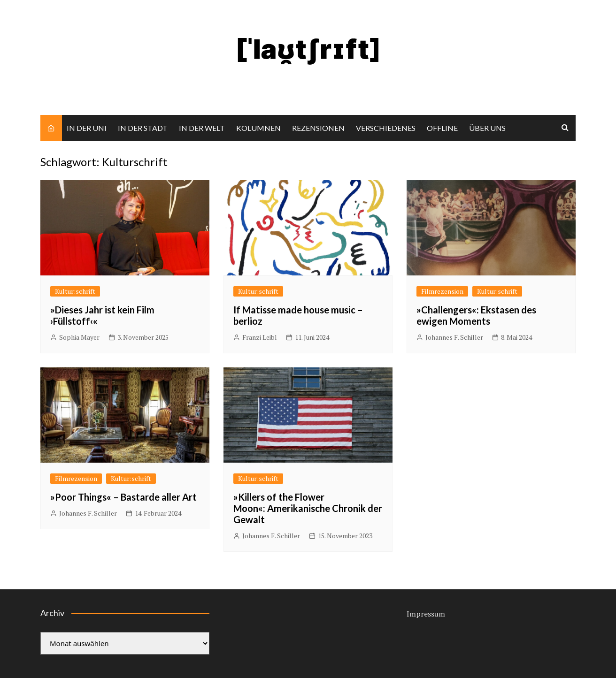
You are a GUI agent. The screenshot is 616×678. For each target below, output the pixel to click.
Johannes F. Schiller (454, 337)
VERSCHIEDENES (386, 128)
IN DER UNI (87, 128)
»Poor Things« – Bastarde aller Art (123, 497)
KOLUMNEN (258, 128)
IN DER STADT (143, 128)
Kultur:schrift (75, 291)
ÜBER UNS (487, 128)
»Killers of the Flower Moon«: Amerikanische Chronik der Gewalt (308, 508)
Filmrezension (442, 291)
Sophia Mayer (79, 337)
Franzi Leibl (260, 337)
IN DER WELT (202, 128)
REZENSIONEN (318, 128)
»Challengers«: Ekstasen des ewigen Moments (476, 315)
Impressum (426, 614)
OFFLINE (442, 128)
